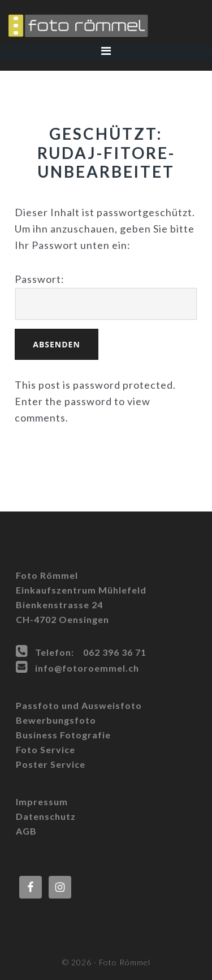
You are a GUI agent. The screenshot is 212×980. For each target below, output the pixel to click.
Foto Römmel (106, 25)
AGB (26, 831)
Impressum (42, 801)
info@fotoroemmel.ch (87, 668)
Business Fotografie (63, 735)
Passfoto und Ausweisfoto (79, 705)
